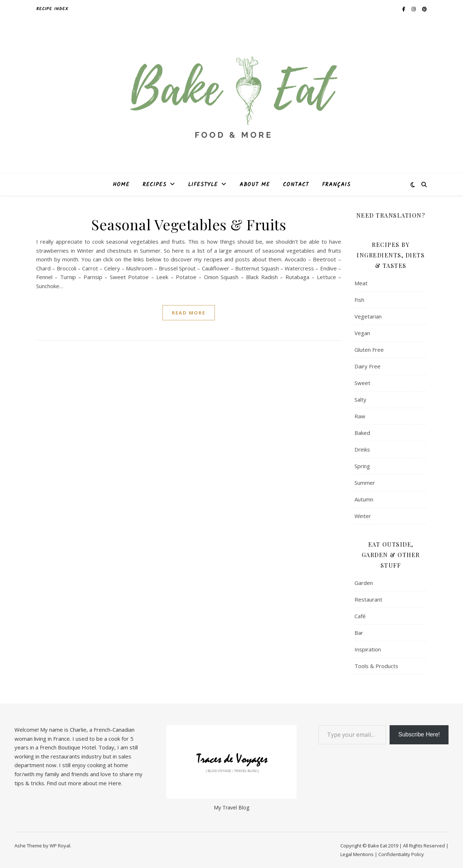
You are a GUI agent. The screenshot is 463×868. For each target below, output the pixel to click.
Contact (296, 185)
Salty (360, 399)
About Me (255, 185)
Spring (362, 466)
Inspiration (368, 649)
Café (360, 616)
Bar (359, 633)
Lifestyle (203, 185)
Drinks (362, 449)
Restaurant (368, 599)
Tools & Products (376, 666)
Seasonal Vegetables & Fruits (189, 224)
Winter (363, 516)
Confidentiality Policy (401, 854)
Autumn (364, 499)
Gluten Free (369, 350)
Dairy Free (368, 366)
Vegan (362, 333)
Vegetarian (368, 316)
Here (115, 783)
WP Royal (60, 846)
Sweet (362, 383)
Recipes (154, 185)
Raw (360, 416)
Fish (359, 300)
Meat (361, 283)
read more (189, 313)
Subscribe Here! (419, 734)
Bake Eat (377, 846)
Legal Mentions (357, 854)
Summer (365, 483)
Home (121, 185)
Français (336, 185)
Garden (364, 583)
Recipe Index (52, 9)
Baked (362, 433)
